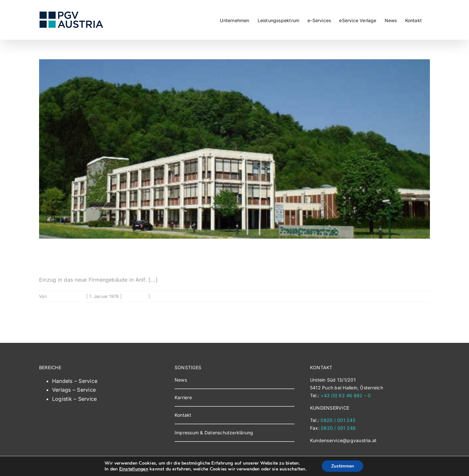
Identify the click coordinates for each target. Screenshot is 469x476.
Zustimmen (342, 466)
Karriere (183, 397)
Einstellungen (133, 469)
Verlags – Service (74, 390)
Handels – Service (75, 381)
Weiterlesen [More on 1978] (417, 296)
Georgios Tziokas (67, 296)
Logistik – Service (74, 399)
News (181, 380)
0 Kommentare (167, 296)
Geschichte (135, 296)
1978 (56, 258)
